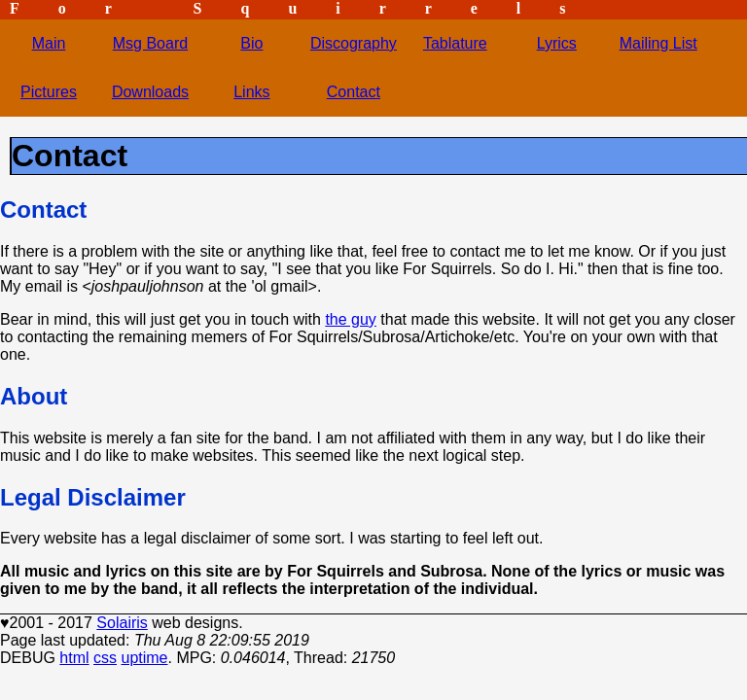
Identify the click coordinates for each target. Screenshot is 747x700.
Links (251, 92)
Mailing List (658, 43)
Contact (354, 92)
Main (49, 43)
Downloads (150, 92)
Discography (354, 43)
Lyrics (557, 43)
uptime (144, 658)
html (74, 658)
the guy (350, 319)
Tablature (455, 43)
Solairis (122, 623)
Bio (251, 43)
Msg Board (150, 43)
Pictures (49, 92)
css (105, 658)
